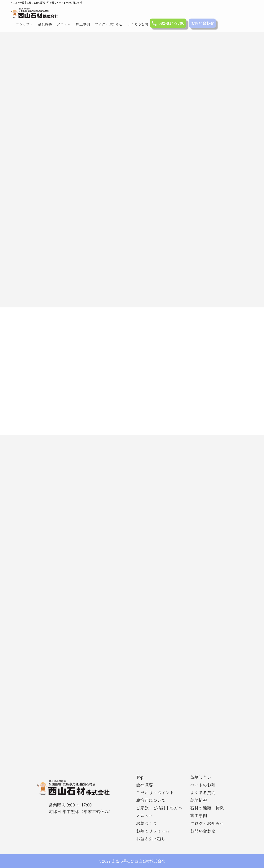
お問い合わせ (202, 23)
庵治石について (151, 800)
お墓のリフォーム (153, 831)
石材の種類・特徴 (207, 808)
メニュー (64, 24)
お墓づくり (147, 823)
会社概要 (45, 24)
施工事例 (83, 24)
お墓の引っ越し (151, 838)
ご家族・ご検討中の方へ (159, 808)
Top (140, 777)
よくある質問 (138, 24)
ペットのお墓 (203, 785)
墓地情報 (199, 800)
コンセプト (24, 24)
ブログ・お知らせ (109, 24)
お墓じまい (201, 777)
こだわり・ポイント (155, 792)
